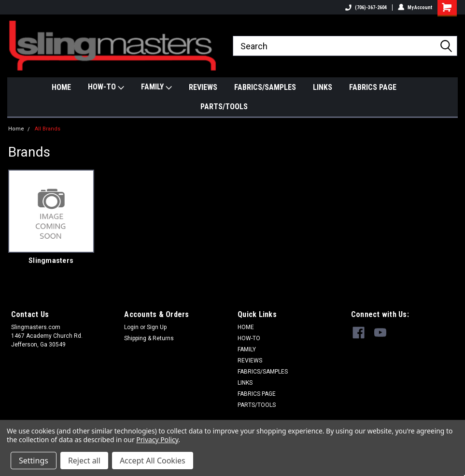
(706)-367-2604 (366, 7)
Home (16, 129)
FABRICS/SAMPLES (265, 87)
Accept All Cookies (153, 461)
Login (131, 327)
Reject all (84, 461)
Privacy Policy (157, 440)
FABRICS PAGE (373, 87)
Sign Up (157, 327)
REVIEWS (203, 87)
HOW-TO (106, 87)
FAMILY (156, 87)
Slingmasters (51, 260)
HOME (61, 87)
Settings (34, 461)
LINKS (323, 87)
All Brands (48, 129)
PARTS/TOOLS (224, 107)
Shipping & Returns (149, 338)
